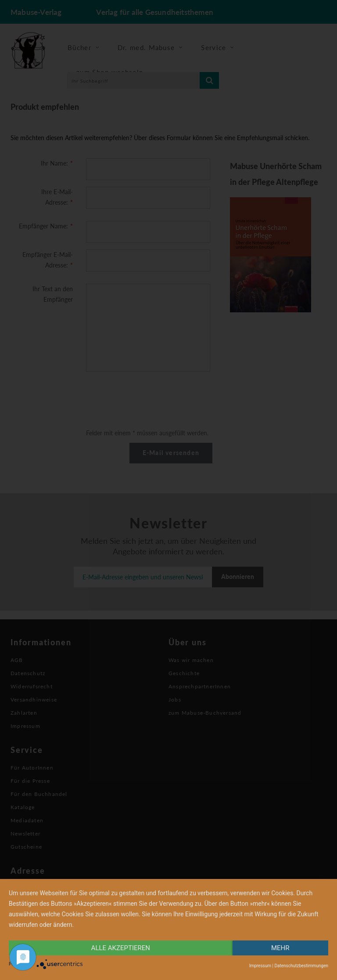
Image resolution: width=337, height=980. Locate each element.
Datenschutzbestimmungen (301, 966)
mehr (280, 948)
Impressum (260, 966)
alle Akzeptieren (121, 948)
